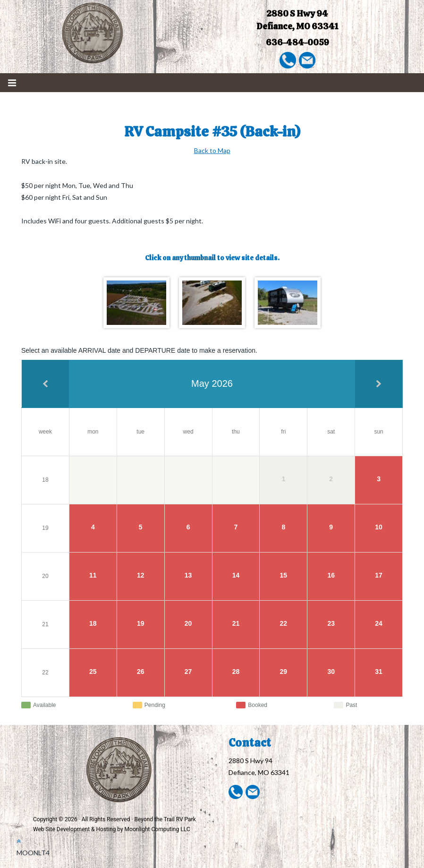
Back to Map (212, 150)
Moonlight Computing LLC (157, 829)
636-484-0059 (297, 42)
